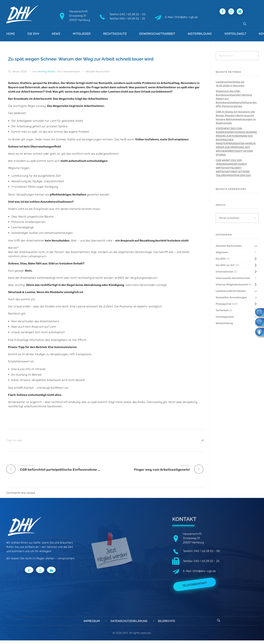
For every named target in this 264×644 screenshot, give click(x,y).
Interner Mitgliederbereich (232, 285)
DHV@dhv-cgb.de (204, 571)
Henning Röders (46, 72)
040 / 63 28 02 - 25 (132, 19)
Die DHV (221, 259)
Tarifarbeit (222, 310)
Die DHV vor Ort (225, 265)
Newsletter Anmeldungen (231, 297)
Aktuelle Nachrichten (98, 72)
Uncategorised (225, 317)
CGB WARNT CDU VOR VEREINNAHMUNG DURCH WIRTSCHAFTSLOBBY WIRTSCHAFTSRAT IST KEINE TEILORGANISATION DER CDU (233, 168)
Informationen (225, 272)
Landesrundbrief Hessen (231, 291)
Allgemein (222, 252)
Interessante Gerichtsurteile (233, 278)
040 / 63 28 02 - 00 (133, 14)
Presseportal (223, 304)
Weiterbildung (224, 323)
